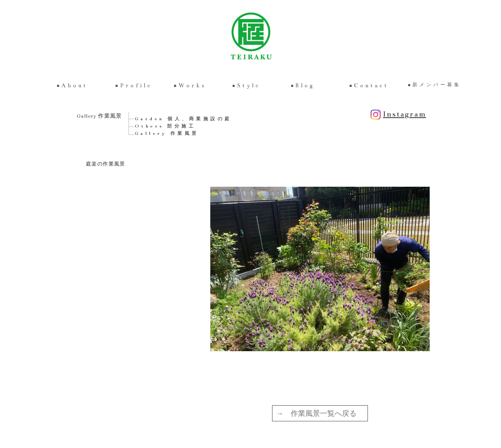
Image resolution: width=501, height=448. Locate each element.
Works (192, 86)
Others (165, 126)
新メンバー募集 (437, 85)
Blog (305, 86)
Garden (183, 119)
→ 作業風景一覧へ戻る (316, 413)
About (75, 86)
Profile (136, 86)
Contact (371, 86)
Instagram (397, 114)
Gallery (167, 133)
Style (249, 86)
